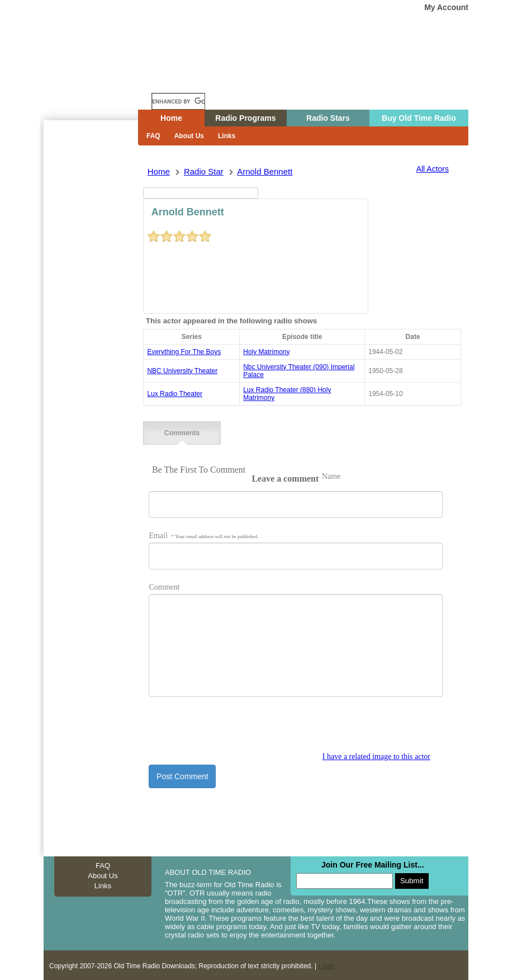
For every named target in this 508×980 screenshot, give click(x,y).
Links (227, 136)
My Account (446, 7)
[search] (178, 101)
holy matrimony (266, 352)
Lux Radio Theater (175, 394)
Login (326, 964)
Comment (164, 586)
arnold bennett (265, 171)
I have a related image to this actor (376, 755)
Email (203, 534)
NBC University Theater (182, 371)
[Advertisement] (91, 322)
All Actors (433, 169)
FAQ (153, 136)
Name (331, 475)
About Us (189, 136)
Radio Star (204, 171)
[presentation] (234, 729)
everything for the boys (184, 352)
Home (99, 80)
